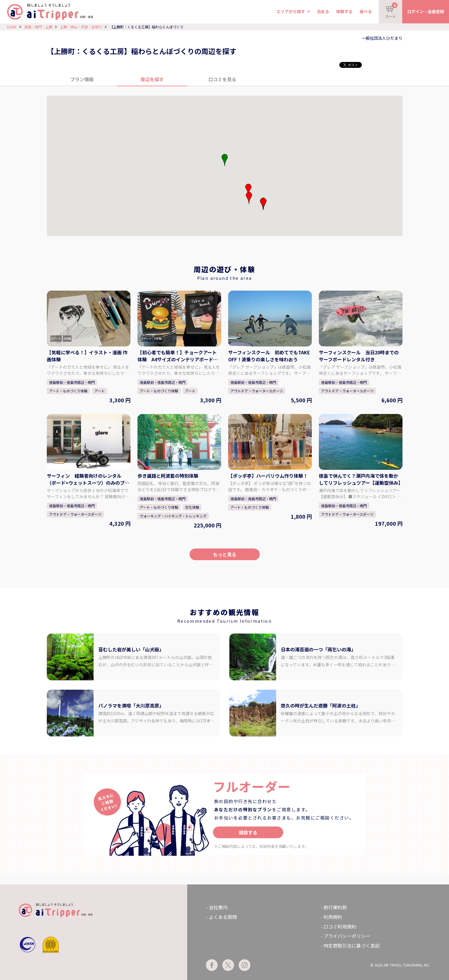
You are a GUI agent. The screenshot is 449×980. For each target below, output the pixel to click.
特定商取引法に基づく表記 (352, 946)
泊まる (323, 11)
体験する (344, 11)
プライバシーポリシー (347, 936)
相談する (248, 832)
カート (391, 11)
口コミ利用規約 (340, 926)
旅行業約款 (335, 907)
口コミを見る (222, 79)
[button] (248, 190)
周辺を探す (152, 79)
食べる (366, 11)
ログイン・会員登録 (426, 11)
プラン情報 (82, 79)
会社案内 (218, 907)
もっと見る (225, 554)
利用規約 (333, 917)
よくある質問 (223, 917)
